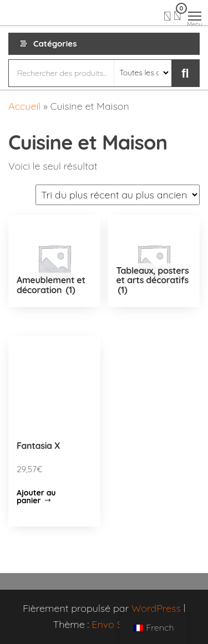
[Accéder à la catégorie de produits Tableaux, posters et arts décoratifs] (154, 261)
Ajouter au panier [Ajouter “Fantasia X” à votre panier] (36, 497)
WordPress (156, 608)
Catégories (55, 44)
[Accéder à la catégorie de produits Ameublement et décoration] (54, 261)
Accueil (24, 106)
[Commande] (118, 195)
